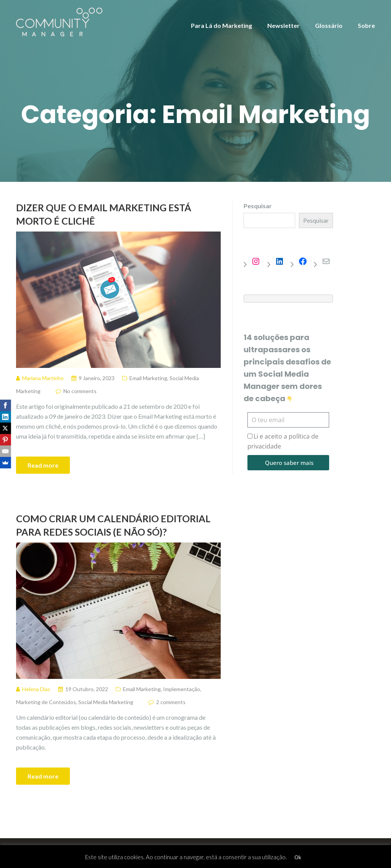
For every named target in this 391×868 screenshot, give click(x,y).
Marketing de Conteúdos (46, 702)
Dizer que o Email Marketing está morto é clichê (104, 214)
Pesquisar (258, 206)
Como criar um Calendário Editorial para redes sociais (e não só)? (113, 525)
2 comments (171, 702)
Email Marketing (148, 378)
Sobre (366, 25)
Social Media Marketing (106, 702)
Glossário (329, 25)
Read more (43, 465)
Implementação (182, 689)
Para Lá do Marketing (221, 25)
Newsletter (284, 25)
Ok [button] (298, 857)
